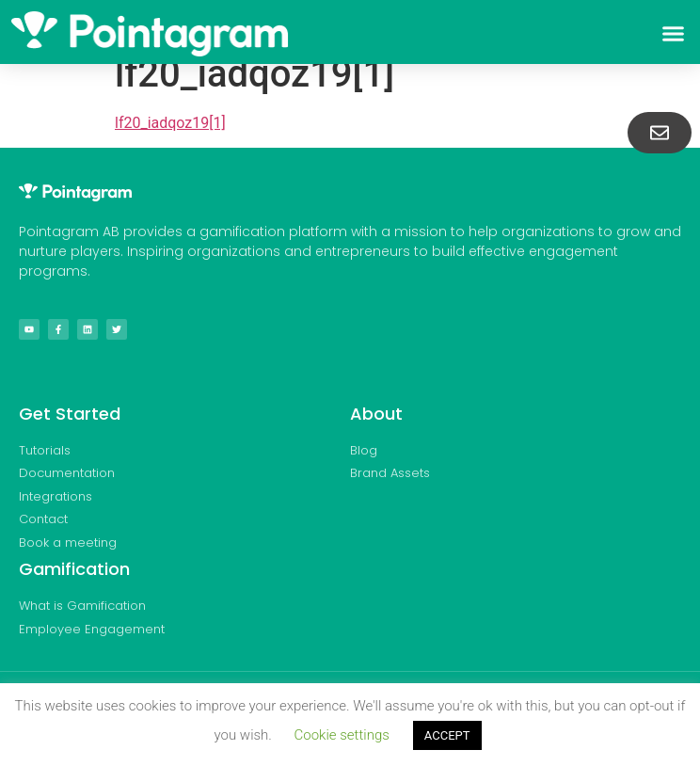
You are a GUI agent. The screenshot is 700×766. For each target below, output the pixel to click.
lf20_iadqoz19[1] (170, 123)
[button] (673, 34)
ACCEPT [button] (447, 735)
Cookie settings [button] (342, 735)
